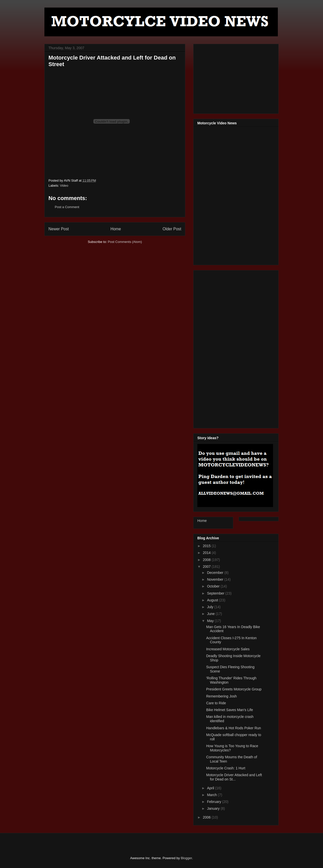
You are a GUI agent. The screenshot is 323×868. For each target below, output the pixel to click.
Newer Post (59, 229)
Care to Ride (216, 703)
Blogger (186, 858)
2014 (207, 553)
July (211, 607)
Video (64, 186)
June (211, 614)
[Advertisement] (235, 77)
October (214, 586)
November (216, 579)
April (211, 788)
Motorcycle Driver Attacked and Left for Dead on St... (234, 777)
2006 (207, 817)
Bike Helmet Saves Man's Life (230, 710)
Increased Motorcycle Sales (228, 649)
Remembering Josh (221, 696)
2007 (207, 567)
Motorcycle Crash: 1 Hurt (226, 768)
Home (116, 229)
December (216, 573)
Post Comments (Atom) (125, 242)
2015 (207, 546)
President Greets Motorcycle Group (234, 689)
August (213, 600)
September (216, 593)
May (211, 621)
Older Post (172, 229)
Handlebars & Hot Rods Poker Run (234, 728)
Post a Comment (67, 207)
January (214, 808)
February (214, 802)
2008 (207, 560)
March (212, 795)
